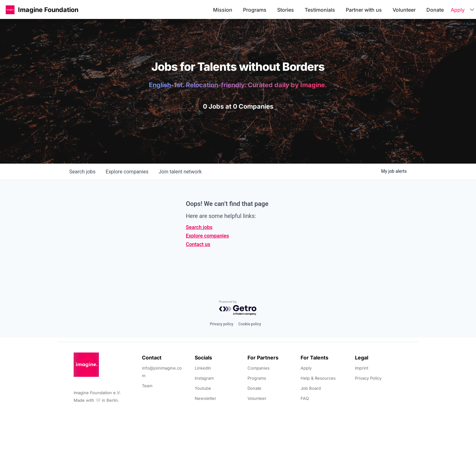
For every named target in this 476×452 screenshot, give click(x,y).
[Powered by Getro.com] (238, 308)
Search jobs (199, 227)
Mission (223, 10)
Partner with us (364, 10)
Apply (458, 10)
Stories (286, 10)
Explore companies (207, 236)
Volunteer (404, 10)
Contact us (198, 244)
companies (127, 172)
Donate (435, 10)
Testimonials (320, 10)
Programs (255, 10)
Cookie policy (250, 324)
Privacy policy (222, 324)
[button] (10, 10)
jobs (82, 172)
